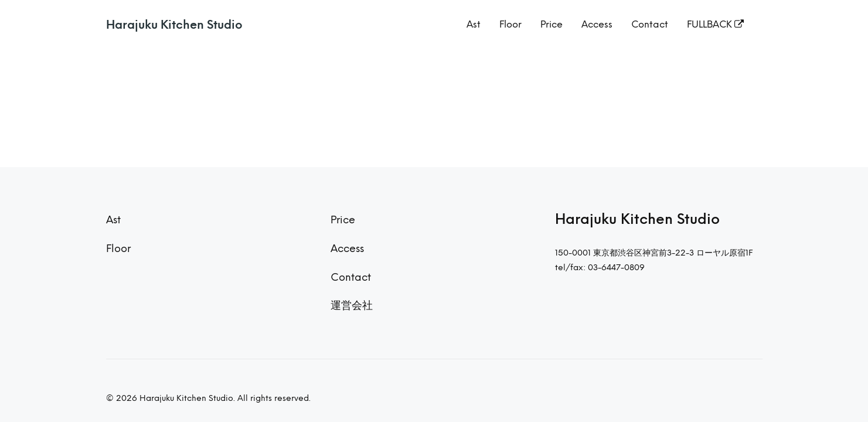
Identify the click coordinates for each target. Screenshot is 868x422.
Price (552, 24)
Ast (474, 24)
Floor (510, 24)
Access (597, 24)
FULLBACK (715, 24)
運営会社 (352, 305)
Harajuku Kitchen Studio (174, 25)
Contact (650, 24)
